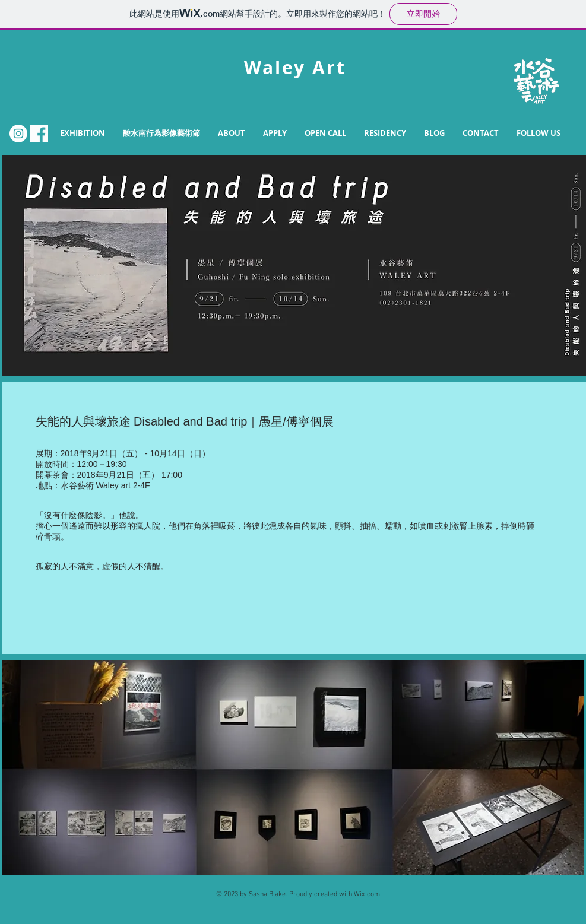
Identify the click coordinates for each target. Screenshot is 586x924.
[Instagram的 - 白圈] (18, 134)
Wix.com (367, 894)
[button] (232, 133)
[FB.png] (39, 134)
